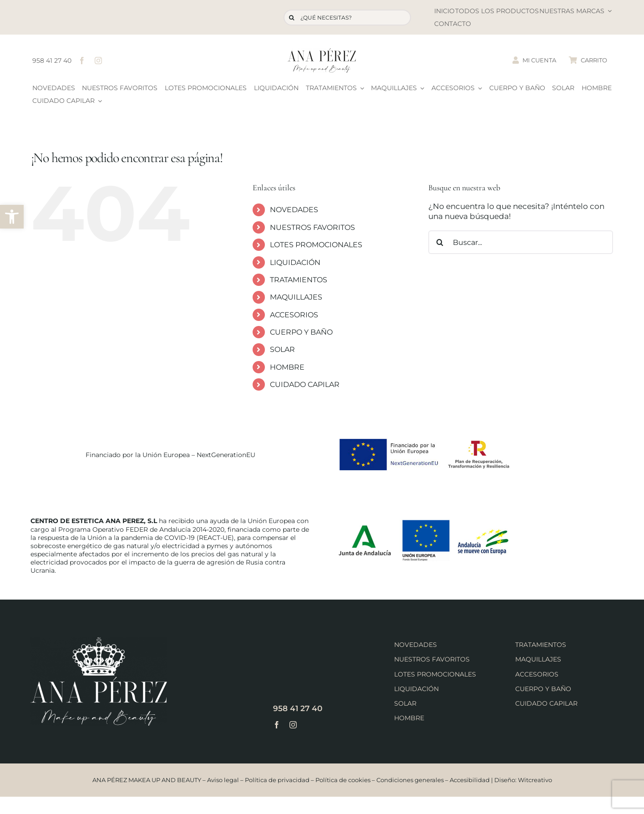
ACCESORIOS (294, 315)
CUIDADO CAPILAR (305, 384)
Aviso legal (223, 780)
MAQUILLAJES (296, 297)
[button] (12, 217)
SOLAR (282, 349)
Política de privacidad (277, 780)
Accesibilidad (470, 780)
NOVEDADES (294, 210)
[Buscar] (292, 18)
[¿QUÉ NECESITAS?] (347, 18)
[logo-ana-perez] (322, 52)
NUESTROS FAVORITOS (312, 227)
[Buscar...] (521, 242)
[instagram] (98, 61)
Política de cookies (343, 780)
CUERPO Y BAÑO (301, 332)
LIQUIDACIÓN (295, 262)
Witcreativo (535, 780)
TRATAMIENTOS (299, 280)
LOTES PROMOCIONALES (316, 245)
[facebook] (82, 61)
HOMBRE (287, 367)
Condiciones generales (410, 780)
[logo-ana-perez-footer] (99, 641)
